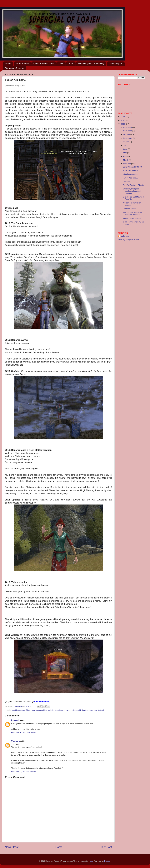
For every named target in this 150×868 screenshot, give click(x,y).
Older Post (106, 847)
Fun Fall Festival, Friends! (134, 185)
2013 (123, 120)
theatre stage (87, 710)
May (125, 153)
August (126, 142)
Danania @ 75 (116, 64)
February (127, 164)
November (128, 131)
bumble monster (18, 710)
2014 (123, 117)
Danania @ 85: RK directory (91, 64)
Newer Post (12, 847)
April (125, 156)
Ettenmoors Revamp (14, 68)
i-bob (91, 861)
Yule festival (99, 710)
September (128, 138)
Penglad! (15, 720)
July (125, 145)
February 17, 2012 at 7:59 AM (24, 772)
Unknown (15, 741)
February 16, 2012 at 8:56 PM (24, 732)
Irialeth (51, 710)
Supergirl (77, 710)
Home (8, 64)
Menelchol (59, 710)
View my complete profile (128, 240)
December (128, 127)
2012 (123, 124)
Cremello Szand (129, 209)
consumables (41, 710)
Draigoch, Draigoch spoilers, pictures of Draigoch (132, 191)
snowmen (68, 710)
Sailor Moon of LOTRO (132, 167)
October (127, 134)
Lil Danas (127, 181)
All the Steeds (22, 64)
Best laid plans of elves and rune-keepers (132, 214)
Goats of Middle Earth (44, 64)
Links (61, 64)
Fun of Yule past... (130, 178)
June (125, 149)
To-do (71, 64)
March (126, 160)
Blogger (107, 861)
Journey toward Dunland (133, 218)
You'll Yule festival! (130, 171)
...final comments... (131, 174)
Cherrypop (30, 710)
